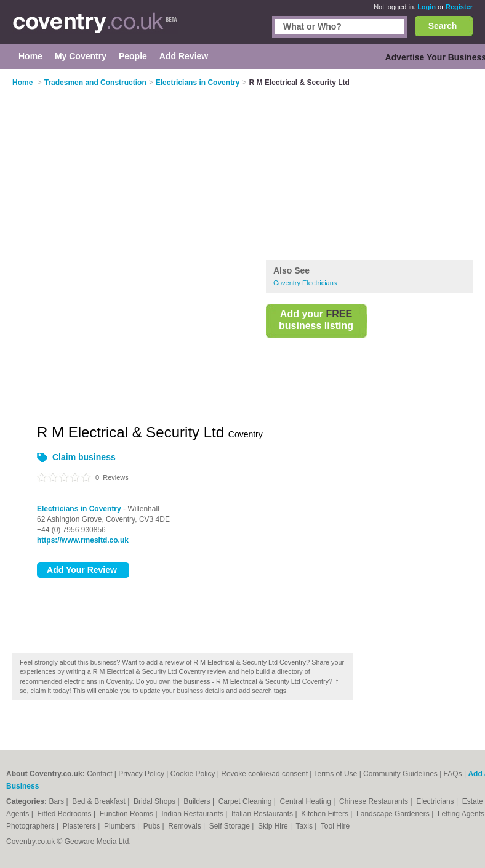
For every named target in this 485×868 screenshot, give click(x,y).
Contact (99, 774)
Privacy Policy (141, 774)
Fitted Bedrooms (66, 814)
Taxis (306, 826)
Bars (57, 801)
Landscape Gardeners (394, 814)
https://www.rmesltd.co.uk (83, 540)
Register (459, 7)
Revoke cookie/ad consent (264, 774)
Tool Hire (335, 826)
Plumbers (121, 826)
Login (427, 7)
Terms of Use (336, 774)
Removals (186, 826)
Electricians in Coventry (79, 509)
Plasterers (80, 826)
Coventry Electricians (305, 283)
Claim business (84, 457)
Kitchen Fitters (326, 814)
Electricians (436, 801)
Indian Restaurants (193, 814)
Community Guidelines (400, 774)
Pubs (153, 826)
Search (443, 26)
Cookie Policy (193, 774)
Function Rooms (128, 814)
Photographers (31, 826)
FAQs (453, 774)
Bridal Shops (155, 801)
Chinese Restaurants (375, 801)
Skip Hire (274, 826)
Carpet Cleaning (246, 801)
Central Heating (307, 801)
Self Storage (230, 826)
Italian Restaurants (263, 814)
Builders (198, 801)
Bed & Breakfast (100, 801)
